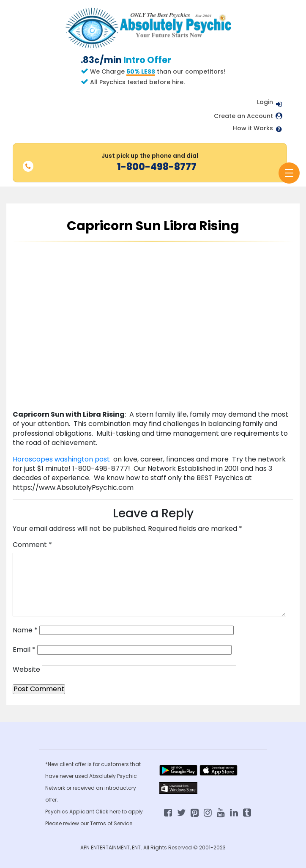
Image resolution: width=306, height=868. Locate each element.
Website (26, 670)
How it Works (253, 128)
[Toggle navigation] (289, 173)
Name (25, 630)
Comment (32, 545)
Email (24, 650)
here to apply (126, 812)
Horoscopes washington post (62, 459)
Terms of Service (111, 823)
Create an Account (243, 116)
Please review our (68, 823)
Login (265, 102)
